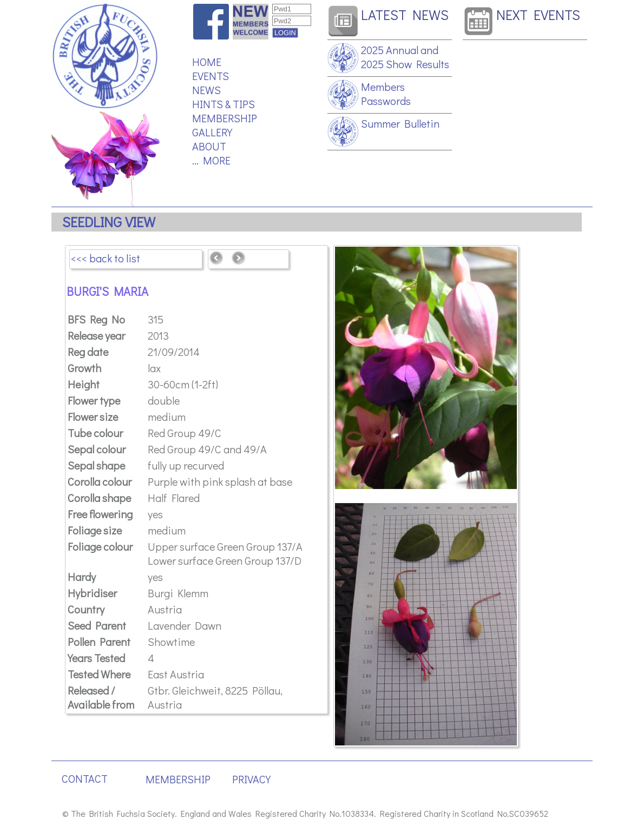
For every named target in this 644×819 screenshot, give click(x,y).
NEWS (206, 90)
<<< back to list (106, 258)
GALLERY (212, 132)
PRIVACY (251, 779)
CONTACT (85, 778)
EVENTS (211, 76)
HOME (207, 62)
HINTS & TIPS (224, 104)
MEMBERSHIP (225, 118)
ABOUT (209, 146)
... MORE (211, 160)
